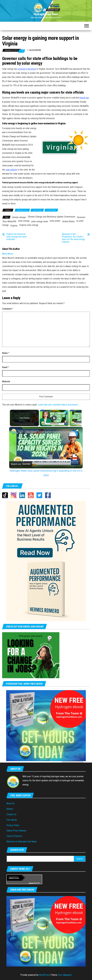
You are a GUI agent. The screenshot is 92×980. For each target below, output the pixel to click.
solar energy (24, 221)
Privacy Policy (13, 825)
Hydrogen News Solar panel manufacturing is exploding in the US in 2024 (45, 432)
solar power (55, 221)
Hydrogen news (22, 210)
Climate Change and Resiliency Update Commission (51, 217)
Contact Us (11, 814)
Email (6, 367)
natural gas (84, 98)
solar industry (12, 170)
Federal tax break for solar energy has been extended (16, 237)
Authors (10, 809)
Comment (8, 309)
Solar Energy (37, 210)
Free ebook (12, 820)
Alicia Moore (35, 50)
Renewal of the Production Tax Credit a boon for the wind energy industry (73, 238)
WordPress (44, 975)
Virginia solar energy (29, 225)
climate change (19, 217)
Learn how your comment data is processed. (58, 405)
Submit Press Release (16, 831)
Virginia (14, 226)
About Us (11, 803)
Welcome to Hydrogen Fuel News (22, 842)
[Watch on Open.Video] (21, 464)
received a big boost (27, 69)
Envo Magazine (65, 975)
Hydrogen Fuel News (46, 14)
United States (51, 210)
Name (6, 353)
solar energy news (39, 221)
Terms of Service (14, 836)
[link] (14, 431)
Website (6, 381)
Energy (31, 883)
